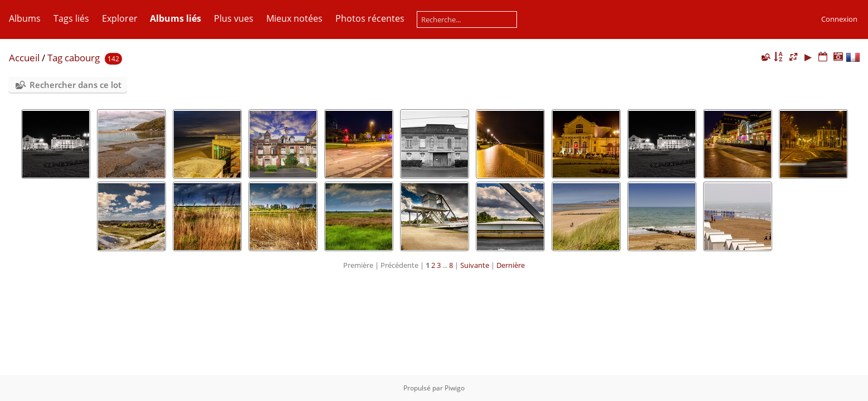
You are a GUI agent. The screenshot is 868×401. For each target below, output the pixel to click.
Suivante (475, 265)
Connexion (839, 19)
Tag (55, 58)
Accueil (24, 58)
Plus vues (234, 18)
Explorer (120, 18)
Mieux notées (294, 18)
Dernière (511, 265)
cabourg (82, 58)
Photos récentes (370, 18)
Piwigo (455, 388)
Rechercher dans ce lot (75, 85)
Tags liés (71, 18)
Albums (25, 18)
